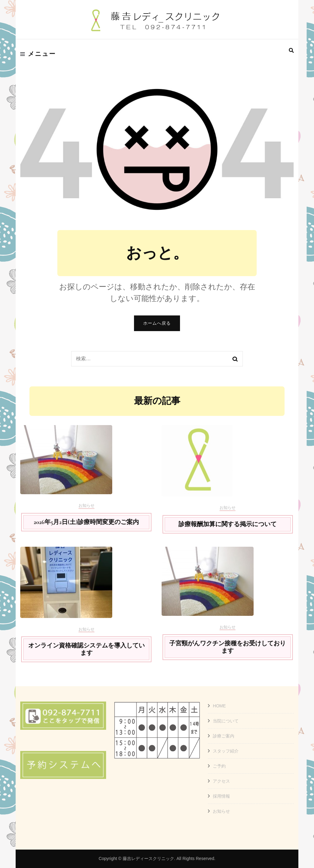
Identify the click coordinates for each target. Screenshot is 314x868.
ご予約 (219, 766)
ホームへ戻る (157, 323)
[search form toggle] (291, 51)
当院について (226, 721)
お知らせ (86, 505)
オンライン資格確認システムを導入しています (86, 649)
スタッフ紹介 (226, 751)
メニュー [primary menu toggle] (38, 54)
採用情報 (221, 796)
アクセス (221, 781)
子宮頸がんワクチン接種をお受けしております (228, 647)
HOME (219, 706)
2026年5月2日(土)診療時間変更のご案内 (86, 522)
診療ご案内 (224, 736)
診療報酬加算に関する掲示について (228, 524)
